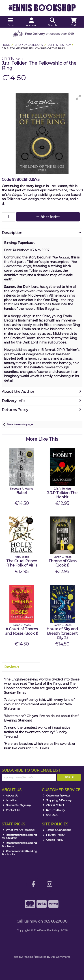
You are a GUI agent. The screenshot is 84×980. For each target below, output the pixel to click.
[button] (78, 97)
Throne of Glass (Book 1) (62, 563)
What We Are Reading (18, 830)
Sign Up (69, 777)
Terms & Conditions (57, 830)
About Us (10, 795)
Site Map (50, 815)
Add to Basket (48, 217)
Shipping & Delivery (57, 800)
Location (10, 800)
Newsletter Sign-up (17, 805)
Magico (28, 957)
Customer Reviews (57, 795)
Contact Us (11, 810)
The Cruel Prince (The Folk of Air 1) (22, 563)
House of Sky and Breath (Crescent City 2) (62, 633)
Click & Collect (54, 805)
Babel (22, 493)
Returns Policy (54, 810)
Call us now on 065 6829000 (42, 921)
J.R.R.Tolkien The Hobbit (62, 495)
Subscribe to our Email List (31, 770)
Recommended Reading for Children (19, 836)
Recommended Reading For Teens (19, 844)
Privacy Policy (54, 835)
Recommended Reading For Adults (19, 853)
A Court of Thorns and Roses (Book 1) (22, 631)
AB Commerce (61, 957)
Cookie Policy (53, 840)
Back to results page (20, 424)
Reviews (12, 667)
